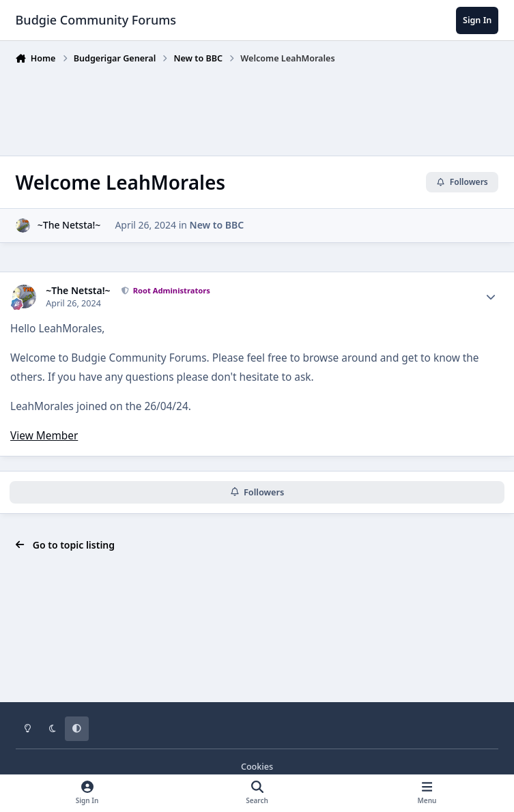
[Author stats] (491, 297)
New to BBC (217, 226)
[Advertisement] (264, 107)
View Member (44, 436)
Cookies (257, 767)
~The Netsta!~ (69, 226)
